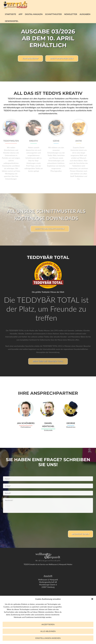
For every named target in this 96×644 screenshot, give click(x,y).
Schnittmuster (53, 14)
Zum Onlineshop (30, 58)
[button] (92, 599)
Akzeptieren (48, 624)
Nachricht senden (81, 534)
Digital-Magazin (34, 14)
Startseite (10, 14)
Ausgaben (85, 14)
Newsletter (71, 14)
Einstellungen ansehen (48, 638)
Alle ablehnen (48, 631)
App (20, 14)
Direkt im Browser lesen (62, 58)
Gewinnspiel (12, 21)
